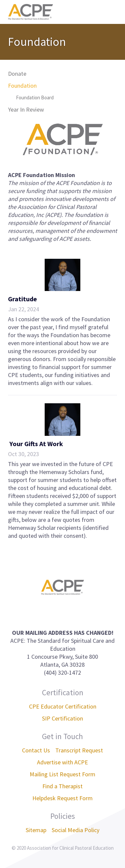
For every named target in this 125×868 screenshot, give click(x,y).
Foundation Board (35, 97)
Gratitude (22, 299)
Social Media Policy (75, 830)
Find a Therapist (62, 786)
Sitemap (36, 830)
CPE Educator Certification (63, 706)
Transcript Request (79, 750)
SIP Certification (62, 718)
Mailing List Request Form (62, 774)
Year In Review (26, 109)
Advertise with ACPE (62, 762)
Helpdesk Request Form (62, 798)
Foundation (22, 86)
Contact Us (36, 750)
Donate (17, 74)
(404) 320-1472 (62, 673)
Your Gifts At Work (35, 444)
